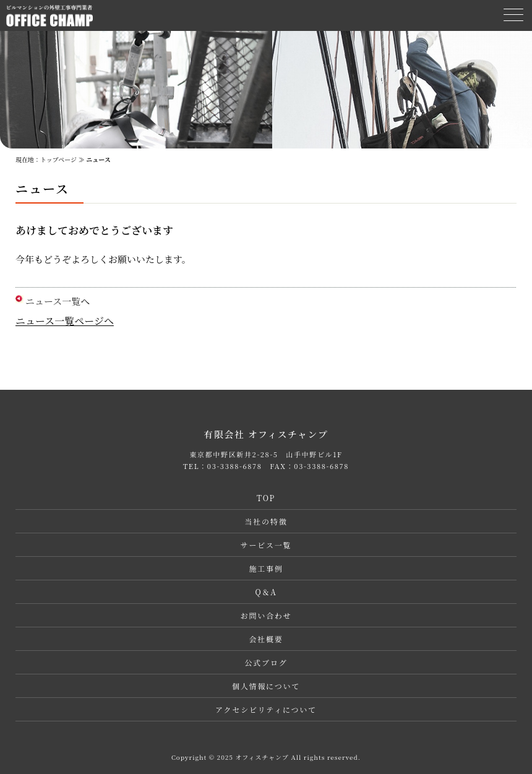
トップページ (58, 159)
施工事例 (266, 568)
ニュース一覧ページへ (65, 321)
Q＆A (266, 592)
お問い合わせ (266, 615)
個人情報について (266, 686)
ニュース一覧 (53, 301)
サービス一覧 (266, 545)
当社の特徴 (266, 521)
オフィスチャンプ (262, 757)
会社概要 (266, 639)
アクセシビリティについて (266, 709)
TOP (266, 498)
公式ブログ (266, 662)
